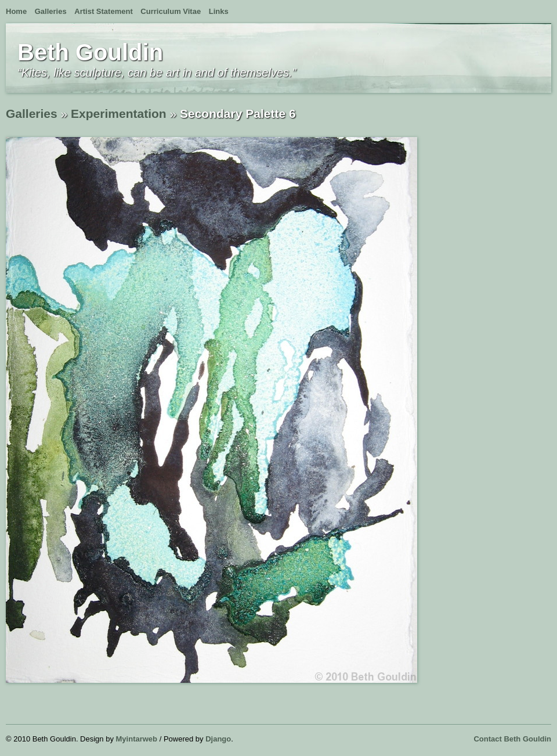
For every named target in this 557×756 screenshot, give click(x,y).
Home (16, 11)
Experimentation (119, 114)
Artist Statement (103, 11)
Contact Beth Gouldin (512, 739)
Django (218, 739)
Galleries (51, 11)
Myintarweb (137, 739)
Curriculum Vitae (171, 11)
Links (219, 11)
